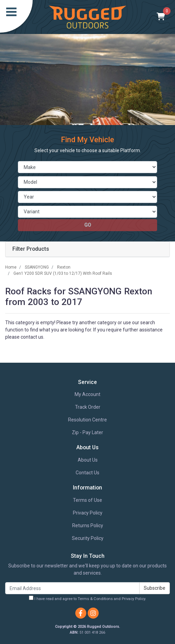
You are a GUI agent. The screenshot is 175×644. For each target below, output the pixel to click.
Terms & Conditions (95, 599)
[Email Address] (72, 588)
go (88, 225)
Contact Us (87, 473)
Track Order (88, 407)
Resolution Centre (87, 420)
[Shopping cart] (161, 17)
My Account (87, 394)
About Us (88, 460)
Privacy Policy (88, 513)
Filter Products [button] (31, 249)
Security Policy (88, 538)
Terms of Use (87, 500)
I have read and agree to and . (87, 598)
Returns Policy (88, 526)
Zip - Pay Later (87, 432)
